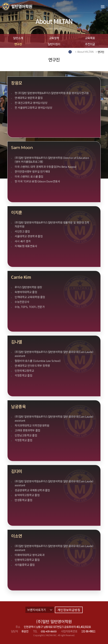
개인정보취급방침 (69, 610)
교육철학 (54, 38)
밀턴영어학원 (22, 6)
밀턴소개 (18, 38)
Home (71, 52)
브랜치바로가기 (40, 610)
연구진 (18, 44)
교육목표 (90, 38)
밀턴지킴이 (54, 44)
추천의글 (90, 44)
